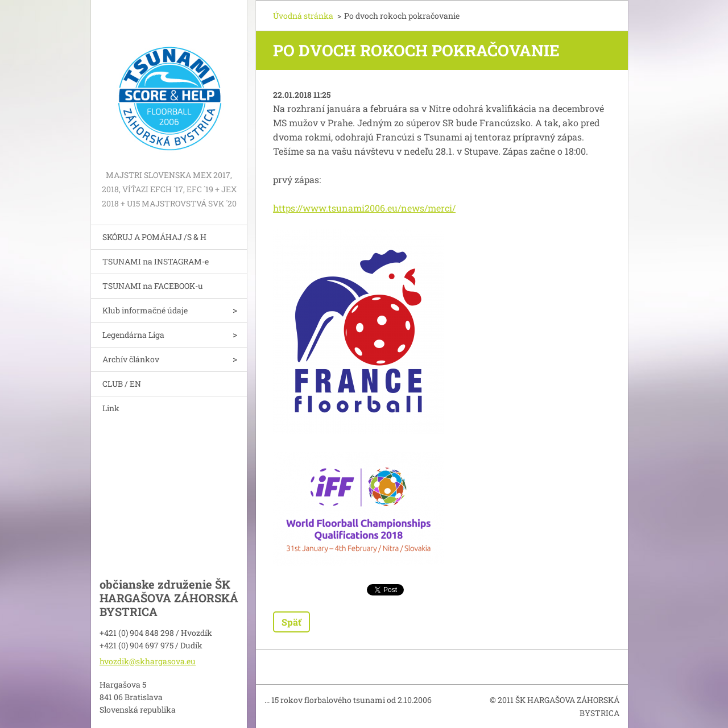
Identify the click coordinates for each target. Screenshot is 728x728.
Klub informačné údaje (145, 310)
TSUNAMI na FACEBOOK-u (153, 286)
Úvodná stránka (303, 16)
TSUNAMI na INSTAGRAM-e (156, 261)
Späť (291, 622)
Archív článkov (131, 359)
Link (111, 408)
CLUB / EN (122, 384)
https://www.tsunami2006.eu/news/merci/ (364, 208)
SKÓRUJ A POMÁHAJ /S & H (154, 237)
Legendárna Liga (133, 335)
